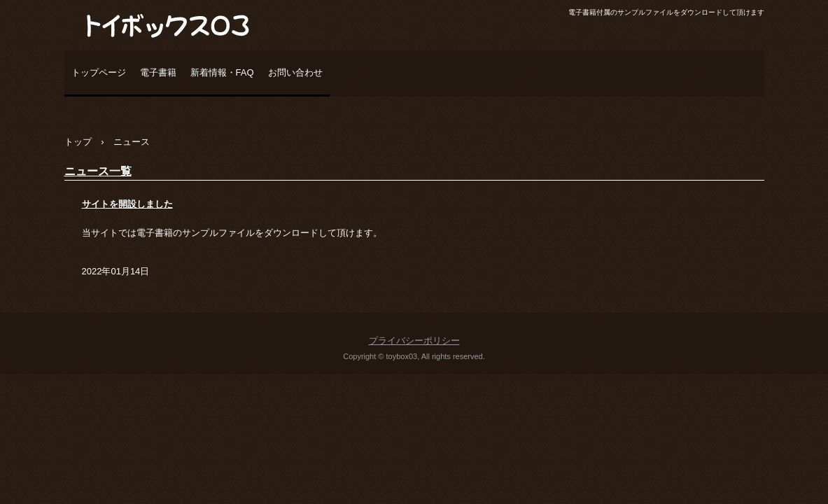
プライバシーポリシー (414, 341)
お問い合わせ (295, 72)
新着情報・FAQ (222, 72)
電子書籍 (158, 72)
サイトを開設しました (127, 204)
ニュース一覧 (98, 171)
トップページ (99, 72)
